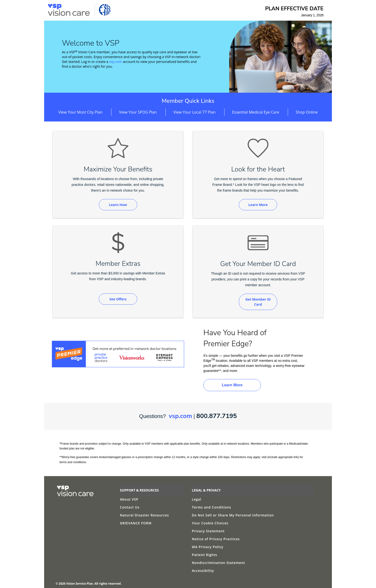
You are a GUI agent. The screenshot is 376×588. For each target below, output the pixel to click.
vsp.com (116, 62)
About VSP (129, 499)
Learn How (118, 205)
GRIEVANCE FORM (136, 523)
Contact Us (130, 507)
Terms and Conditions (211, 507)
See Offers (118, 299)
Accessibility (203, 571)
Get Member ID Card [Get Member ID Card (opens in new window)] (258, 302)
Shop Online (307, 112)
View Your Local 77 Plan (194, 112)
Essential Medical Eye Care (256, 112)
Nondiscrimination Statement (218, 563)
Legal (197, 499)
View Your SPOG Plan (138, 112)
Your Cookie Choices (210, 523)
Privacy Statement (208, 531)
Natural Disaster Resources (144, 515)
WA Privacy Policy (208, 547)
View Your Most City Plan (80, 112)
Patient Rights (204, 555)
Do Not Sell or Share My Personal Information (233, 515)
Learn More (258, 205)
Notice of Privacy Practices (216, 539)
